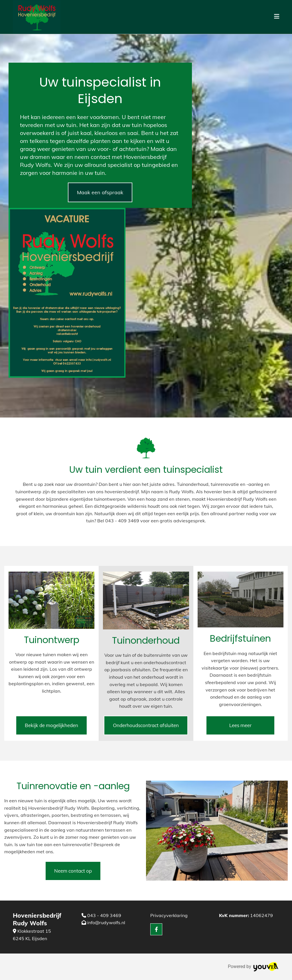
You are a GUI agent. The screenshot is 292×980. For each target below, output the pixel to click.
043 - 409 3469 (104, 915)
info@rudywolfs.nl (106, 922)
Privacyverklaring (169, 915)
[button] (100, 192)
